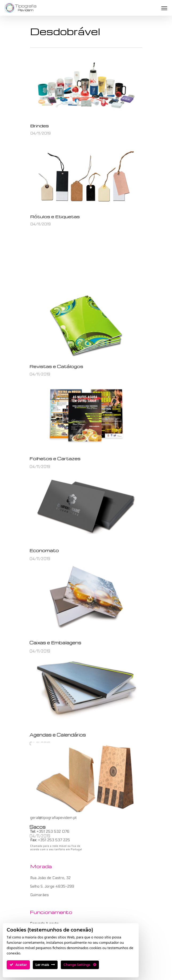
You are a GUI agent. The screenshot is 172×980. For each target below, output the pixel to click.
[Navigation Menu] (164, 8)
